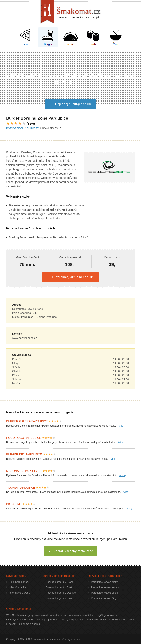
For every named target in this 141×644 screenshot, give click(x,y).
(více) (121, 426)
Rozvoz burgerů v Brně (59, 587)
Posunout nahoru (19, 582)
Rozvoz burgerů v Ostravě (61, 593)
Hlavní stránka (18, 587)
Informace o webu (20, 593)
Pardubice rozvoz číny (104, 598)
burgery (33, 128)
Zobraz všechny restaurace (70, 551)
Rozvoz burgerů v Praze (60, 582)
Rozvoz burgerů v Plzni (59, 598)
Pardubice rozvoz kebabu (106, 587)
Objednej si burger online (71, 104)
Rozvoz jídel (15, 128)
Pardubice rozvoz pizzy (104, 582)
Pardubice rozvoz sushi (104, 593)
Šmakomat (78, 11)
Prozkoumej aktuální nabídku (70, 277)
